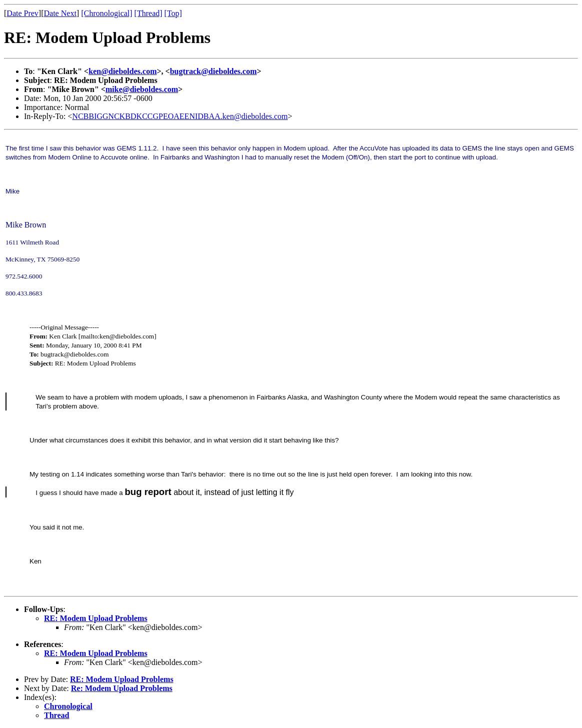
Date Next (60, 13)
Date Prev (23, 13)
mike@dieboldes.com (142, 89)
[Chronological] (107, 13)
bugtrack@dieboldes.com (213, 71)
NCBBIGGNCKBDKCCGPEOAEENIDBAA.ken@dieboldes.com (180, 116)
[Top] (173, 13)
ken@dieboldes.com (123, 71)
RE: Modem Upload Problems (96, 618)
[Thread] (148, 13)
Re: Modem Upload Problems (122, 688)
